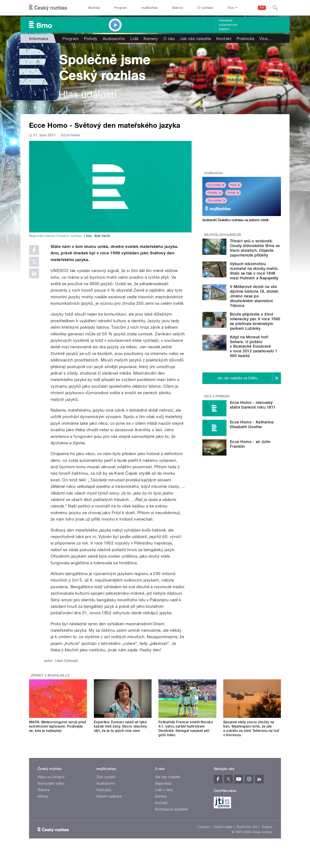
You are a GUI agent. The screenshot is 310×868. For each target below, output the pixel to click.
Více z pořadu (217, 396)
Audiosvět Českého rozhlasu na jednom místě (235, 220)
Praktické (245, 39)
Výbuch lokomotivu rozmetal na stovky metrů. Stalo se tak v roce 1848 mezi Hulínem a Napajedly (254, 271)
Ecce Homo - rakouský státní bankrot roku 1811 (253, 405)
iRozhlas (94, 8)
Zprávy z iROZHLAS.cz (50, 675)
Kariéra (161, 796)
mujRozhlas (150, 8)
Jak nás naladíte (196, 39)
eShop (43, 796)
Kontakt (224, 39)
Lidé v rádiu (164, 790)
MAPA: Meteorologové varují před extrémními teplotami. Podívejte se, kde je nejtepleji (58, 726)
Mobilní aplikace (109, 796)
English (267, 827)
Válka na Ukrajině (51, 777)
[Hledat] (275, 8)
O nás (169, 39)
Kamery (224, 29)
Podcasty (104, 790)
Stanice (178, 8)
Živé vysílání (216, 201)
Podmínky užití (247, 827)
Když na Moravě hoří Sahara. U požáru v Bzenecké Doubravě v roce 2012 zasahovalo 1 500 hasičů (254, 346)
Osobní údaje (223, 827)
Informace (39, 39)
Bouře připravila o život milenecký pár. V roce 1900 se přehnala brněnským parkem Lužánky (255, 321)
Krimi (235, 185)
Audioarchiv (228, 25)
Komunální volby (51, 783)
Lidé (134, 39)
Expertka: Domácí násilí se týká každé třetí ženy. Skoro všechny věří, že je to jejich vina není (120, 726)
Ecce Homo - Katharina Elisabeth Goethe (252, 424)
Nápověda (163, 783)
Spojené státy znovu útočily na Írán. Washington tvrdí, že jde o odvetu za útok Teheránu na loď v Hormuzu (251, 729)
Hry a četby (216, 185)
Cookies (203, 827)
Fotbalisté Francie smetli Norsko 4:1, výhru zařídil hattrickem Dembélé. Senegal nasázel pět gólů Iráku (186, 729)
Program (120, 8)
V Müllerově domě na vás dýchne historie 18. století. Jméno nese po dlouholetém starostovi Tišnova (254, 296)
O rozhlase (205, 8)
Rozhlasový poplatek (172, 809)
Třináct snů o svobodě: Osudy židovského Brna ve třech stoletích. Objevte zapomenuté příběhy (255, 248)
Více (266, 39)
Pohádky (214, 193)
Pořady (91, 39)
